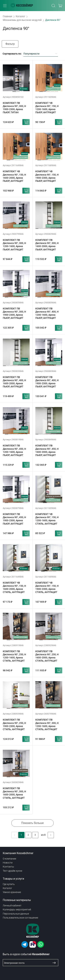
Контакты (8, 867)
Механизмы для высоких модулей (22, 20)
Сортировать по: (12, 54)
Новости (8, 863)
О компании (9, 859)
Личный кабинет (12, 906)
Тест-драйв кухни (12, 871)
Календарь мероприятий (17, 910)
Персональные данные (16, 914)
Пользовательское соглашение (20, 918)
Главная (7, 16)
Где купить (9, 884)
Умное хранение (12, 892)
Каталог (20, 16)
